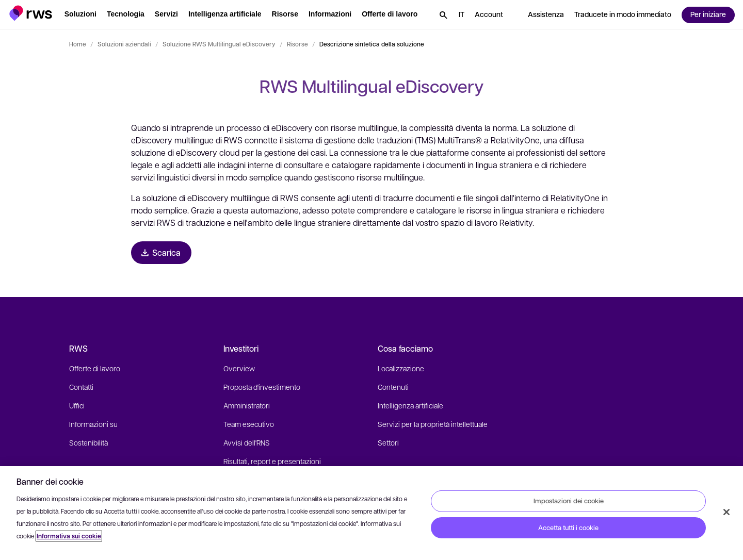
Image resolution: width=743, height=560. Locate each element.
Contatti (81, 387)
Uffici (77, 405)
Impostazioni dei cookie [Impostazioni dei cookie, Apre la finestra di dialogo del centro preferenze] (569, 501)
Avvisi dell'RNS (247, 442)
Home (78, 44)
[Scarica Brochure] (161, 253)
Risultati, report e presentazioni (272, 461)
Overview (239, 368)
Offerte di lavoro (95, 368)
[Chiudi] (726, 512)
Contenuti (393, 387)
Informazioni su (93, 424)
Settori (388, 442)
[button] (31, 13)
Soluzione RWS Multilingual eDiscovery (219, 44)
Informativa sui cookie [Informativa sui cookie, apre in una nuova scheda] (69, 536)
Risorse (297, 44)
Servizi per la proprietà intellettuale (433, 424)
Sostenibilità (88, 442)
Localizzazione (401, 368)
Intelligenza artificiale (410, 405)
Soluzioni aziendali (124, 44)
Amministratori (247, 405)
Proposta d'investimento (262, 387)
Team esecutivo (249, 424)
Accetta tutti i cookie (568, 528)
